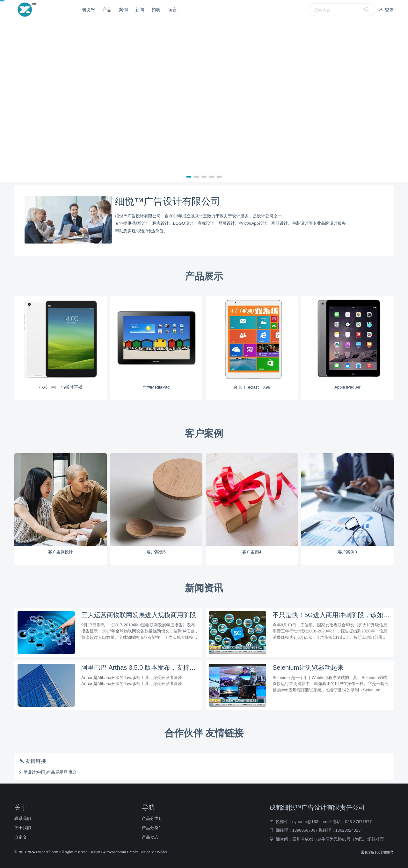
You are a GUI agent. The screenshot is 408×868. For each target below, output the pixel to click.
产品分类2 (151, 828)
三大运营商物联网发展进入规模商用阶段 (139, 615)
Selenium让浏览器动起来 (308, 667)
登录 (386, 10)
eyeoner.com (117, 852)
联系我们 (23, 818)
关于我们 (23, 828)
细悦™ (88, 10)
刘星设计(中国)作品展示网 (43, 772)
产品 (107, 10)
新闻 (140, 10)
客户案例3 (347, 552)
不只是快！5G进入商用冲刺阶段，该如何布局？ (331, 615)
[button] (189, 177)
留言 (173, 10)
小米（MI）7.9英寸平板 (61, 387)
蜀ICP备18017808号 (377, 852)
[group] (204, 101)
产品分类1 (151, 818)
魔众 (73, 772)
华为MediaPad (156, 387)
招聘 (156, 10)
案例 (123, 10)
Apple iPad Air (347, 387)
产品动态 (150, 837)
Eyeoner (43, 852)
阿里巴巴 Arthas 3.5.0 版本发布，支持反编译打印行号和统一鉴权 (140, 667)
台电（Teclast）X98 (252, 387)
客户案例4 (252, 552)
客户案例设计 (61, 552)
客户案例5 (156, 552)
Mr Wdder (159, 852)
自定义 (21, 837)
